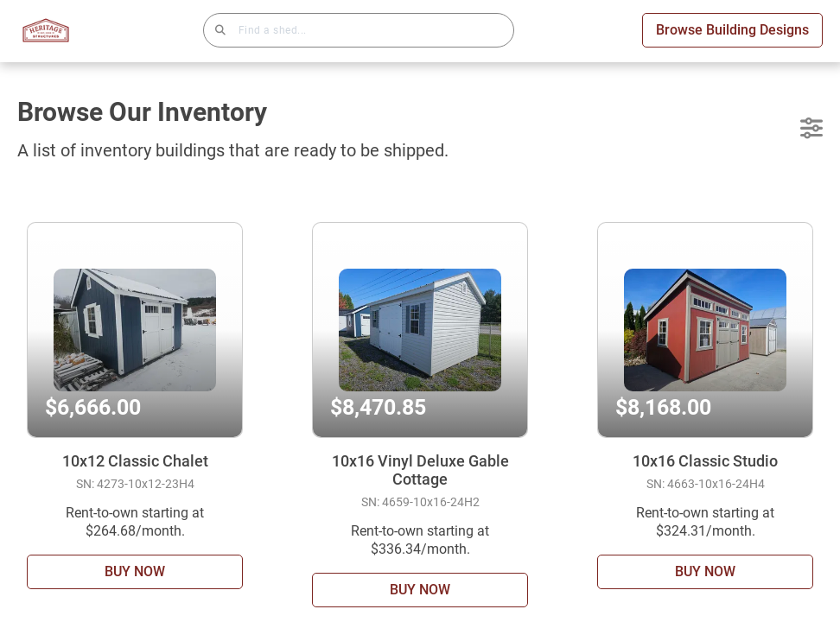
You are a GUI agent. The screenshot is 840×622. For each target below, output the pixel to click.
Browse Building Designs (732, 30)
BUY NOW (135, 571)
